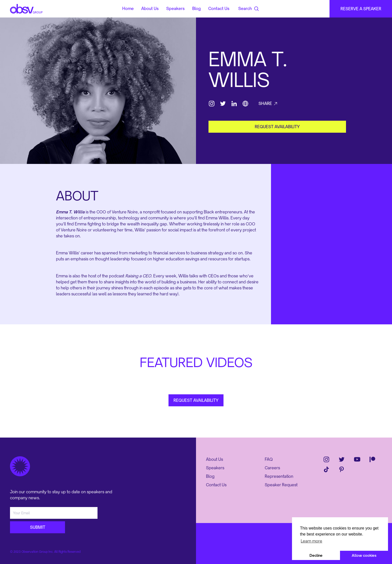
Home (128, 9)
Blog (196, 9)
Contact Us (219, 9)
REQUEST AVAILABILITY (196, 400)
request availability (277, 127)
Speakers (175, 9)
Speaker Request (281, 485)
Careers (272, 468)
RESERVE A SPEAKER (361, 9)
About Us (150, 9)
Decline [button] (316, 555)
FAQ (269, 459)
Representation (279, 476)
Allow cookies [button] (364, 555)
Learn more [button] (311, 541)
